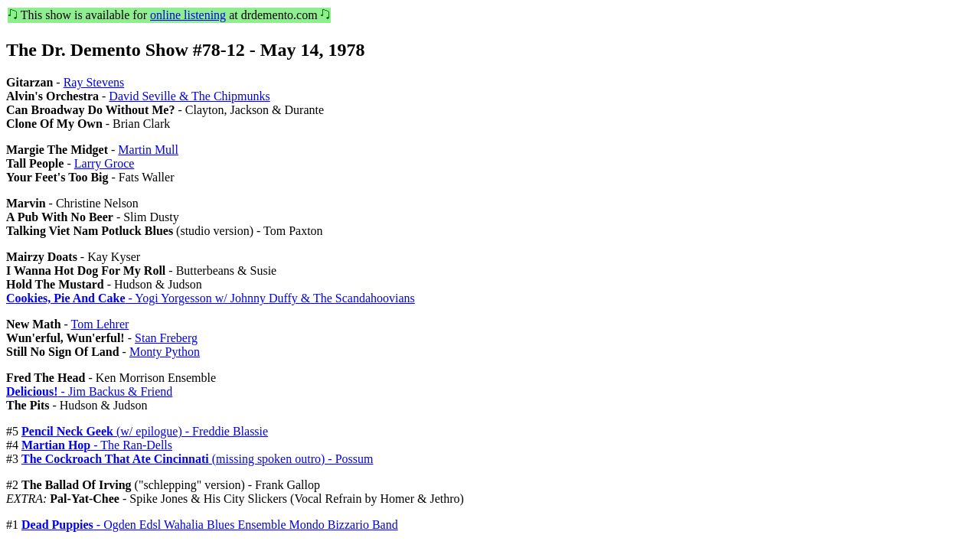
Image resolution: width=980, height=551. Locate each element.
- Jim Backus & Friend (89, 391)
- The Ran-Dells (97, 445)
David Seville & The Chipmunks (189, 96)
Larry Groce (105, 163)
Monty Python (165, 352)
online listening (188, 15)
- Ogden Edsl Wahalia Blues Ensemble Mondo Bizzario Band (210, 525)
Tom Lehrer (100, 324)
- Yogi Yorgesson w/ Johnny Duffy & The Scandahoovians (211, 298)
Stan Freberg (166, 338)
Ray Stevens (94, 82)
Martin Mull (148, 150)
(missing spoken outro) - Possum (197, 459)
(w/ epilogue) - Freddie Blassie (145, 431)
